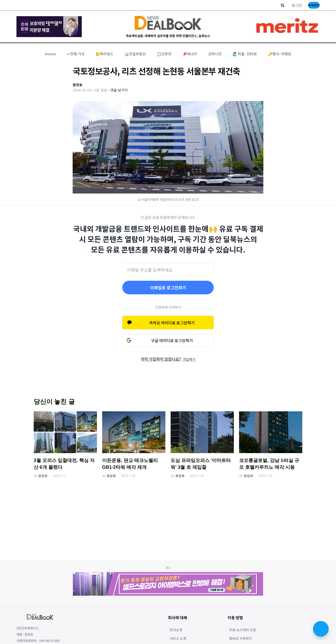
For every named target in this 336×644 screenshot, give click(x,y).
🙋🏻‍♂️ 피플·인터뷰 (245, 54)
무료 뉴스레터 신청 (242, 630)
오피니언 (215, 54)
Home (50, 54)
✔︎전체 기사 (76, 54)
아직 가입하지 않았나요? (168, 359)
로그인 (297, 5)
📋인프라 (164, 54)
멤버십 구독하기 (241, 639)
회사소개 (176, 630)
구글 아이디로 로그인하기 (172, 340)
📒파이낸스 (104, 54)
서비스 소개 (178, 639)
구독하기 (314, 5)
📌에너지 (190, 54)
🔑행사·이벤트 (280, 54)
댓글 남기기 (119, 90)
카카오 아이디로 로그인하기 (172, 323)
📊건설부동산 (135, 54)
